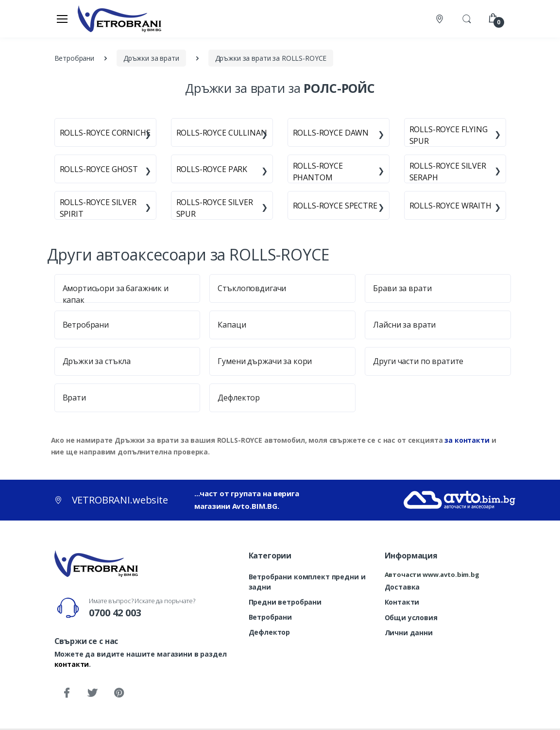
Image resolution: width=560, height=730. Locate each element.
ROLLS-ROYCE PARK (212, 169)
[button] (467, 18)
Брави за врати (402, 288)
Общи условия (411, 617)
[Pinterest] (119, 693)
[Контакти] (441, 19)
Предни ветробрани (285, 602)
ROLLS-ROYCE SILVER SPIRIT (98, 208)
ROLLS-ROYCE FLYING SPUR (449, 135)
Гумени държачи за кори (265, 361)
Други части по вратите (418, 361)
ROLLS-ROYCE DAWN (331, 133)
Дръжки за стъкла (97, 361)
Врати (74, 398)
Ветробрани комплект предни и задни (307, 582)
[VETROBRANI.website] (120, 18)
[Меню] (62, 18)
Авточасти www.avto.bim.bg (432, 574)
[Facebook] (67, 693)
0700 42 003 (115, 613)
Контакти (402, 602)
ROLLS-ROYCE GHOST (99, 169)
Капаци (232, 325)
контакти (72, 664)
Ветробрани (86, 325)
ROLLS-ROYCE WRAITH (450, 206)
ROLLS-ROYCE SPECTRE (335, 206)
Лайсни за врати (404, 325)
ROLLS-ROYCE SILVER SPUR (215, 208)
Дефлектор (239, 398)
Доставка (402, 587)
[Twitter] (92, 693)
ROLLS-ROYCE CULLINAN (222, 133)
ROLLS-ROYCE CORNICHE (105, 133)
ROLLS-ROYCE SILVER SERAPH (448, 172)
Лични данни (409, 633)
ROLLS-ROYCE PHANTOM (318, 172)
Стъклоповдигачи (252, 288)
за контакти (467, 440)
